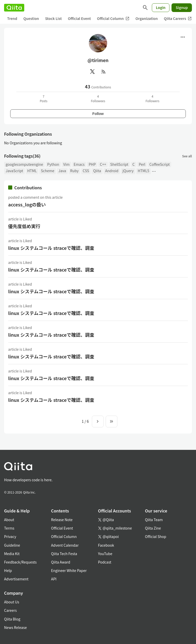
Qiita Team (154, 520)
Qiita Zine (153, 528)
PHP (92, 164)
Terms (9, 528)
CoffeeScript (160, 164)
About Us (12, 602)
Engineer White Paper (69, 570)
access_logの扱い (27, 204)
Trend (12, 18)
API (54, 579)
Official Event (79, 18)
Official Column (113, 19)
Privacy (10, 536)
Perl (142, 164)
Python (53, 164)
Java (62, 171)
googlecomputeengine (24, 164)
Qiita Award (61, 562)
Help (8, 570)
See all (187, 156)
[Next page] (98, 421)
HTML (32, 171)
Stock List (53, 18)
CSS (86, 171)
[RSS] (104, 72)
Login (161, 7)
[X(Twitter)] (92, 72)
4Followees (98, 98)
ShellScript (119, 164)
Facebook (106, 545)
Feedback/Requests (20, 562)
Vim (66, 164)
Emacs (79, 164)
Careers (10, 610)
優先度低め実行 (24, 226)
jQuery (128, 171)
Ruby (74, 171)
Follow (98, 114)
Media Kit (12, 554)
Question (31, 18)
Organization (147, 18)
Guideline (12, 545)
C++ (103, 164)
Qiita (97, 171)
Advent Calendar (65, 545)
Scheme (47, 171)
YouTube (105, 554)
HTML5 (144, 171)
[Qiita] (14, 8)
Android (112, 171)
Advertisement (16, 579)
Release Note (62, 520)
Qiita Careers (178, 19)
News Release (15, 627)
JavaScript (14, 171)
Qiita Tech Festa (64, 554)
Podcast (105, 562)
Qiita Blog (12, 619)
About (9, 520)
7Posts (44, 98)
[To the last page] (112, 421)
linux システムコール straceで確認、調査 (51, 248)
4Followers (152, 98)
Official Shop (156, 536)
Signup (182, 7)
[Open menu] (183, 37)
